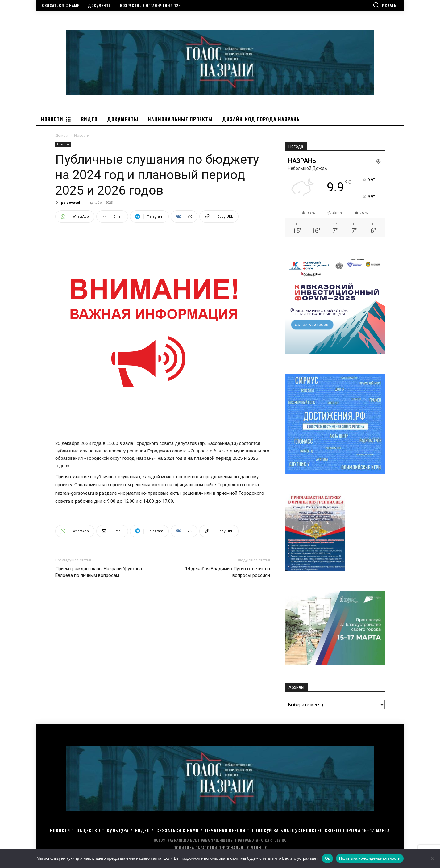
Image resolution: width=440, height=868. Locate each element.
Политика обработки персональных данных (220, 847)
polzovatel (71, 202)
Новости (63, 144)
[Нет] (432, 858)
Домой (62, 135)
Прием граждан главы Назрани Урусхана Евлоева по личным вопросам (99, 572)
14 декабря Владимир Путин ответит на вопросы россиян (228, 572)
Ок (327, 858)
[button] (385, 5)
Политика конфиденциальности (370, 858)
